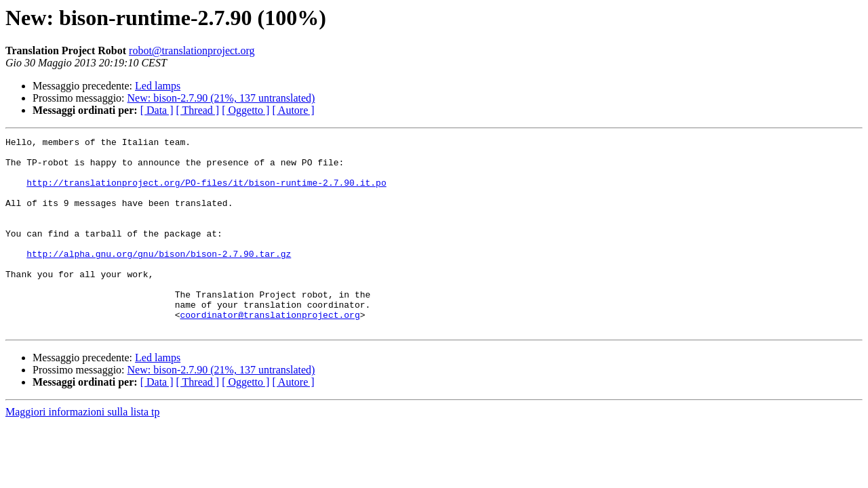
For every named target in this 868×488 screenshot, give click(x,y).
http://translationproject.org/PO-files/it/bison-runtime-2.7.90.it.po (206, 192)
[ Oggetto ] (245, 110)
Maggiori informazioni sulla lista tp (83, 450)
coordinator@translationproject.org (270, 351)
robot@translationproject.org (192, 50)
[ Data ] (157, 110)
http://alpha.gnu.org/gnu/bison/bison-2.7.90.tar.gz (159, 278)
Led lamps (158, 86)
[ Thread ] (198, 110)
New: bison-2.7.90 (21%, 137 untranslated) (221, 98)
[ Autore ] (293, 110)
